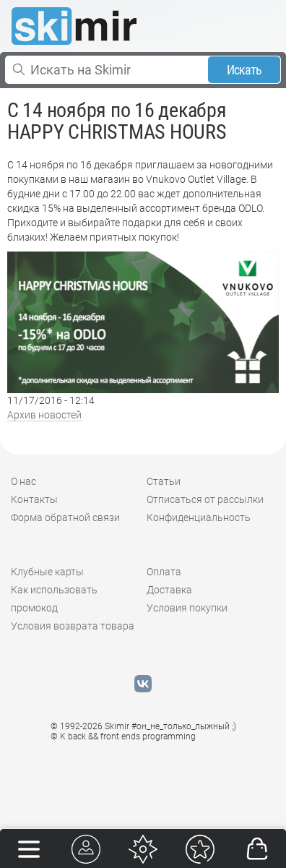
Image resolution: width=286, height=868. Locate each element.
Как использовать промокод (54, 599)
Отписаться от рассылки (205, 499)
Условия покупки (187, 608)
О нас (23, 481)
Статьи (164, 481)
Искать (244, 70)
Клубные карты (47, 572)
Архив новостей (44, 415)
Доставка (169, 590)
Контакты (34, 499)
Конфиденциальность (199, 517)
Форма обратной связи (65, 517)
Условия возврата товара (73, 626)
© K (123, 736)
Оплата (164, 572)
